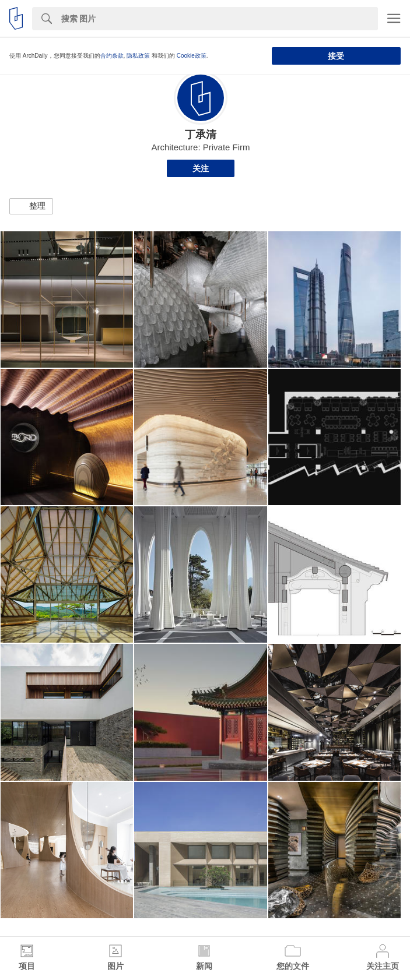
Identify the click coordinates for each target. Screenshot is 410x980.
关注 (201, 168)
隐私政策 (138, 56)
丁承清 (201, 135)
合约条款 (112, 56)
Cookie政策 (192, 56)
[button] (31, 206)
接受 (336, 56)
